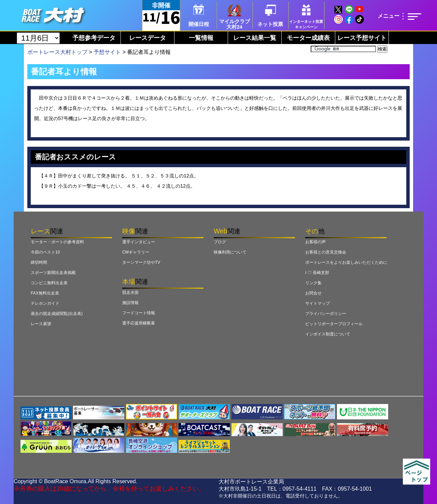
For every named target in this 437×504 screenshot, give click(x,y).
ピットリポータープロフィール (334, 324)
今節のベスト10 (45, 252)
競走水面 (130, 292)
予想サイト (107, 52)
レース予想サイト (362, 38)
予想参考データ (94, 38)
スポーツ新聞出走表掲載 (53, 273)
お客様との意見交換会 (326, 252)
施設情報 (130, 303)
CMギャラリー (136, 252)
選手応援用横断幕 (139, 323)
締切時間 (39, 262)
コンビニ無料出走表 (49, 283)
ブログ (220, 242)
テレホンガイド (45, 303)
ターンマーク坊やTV (141, 262)
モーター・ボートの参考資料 (57, 242)
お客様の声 (315, 242)
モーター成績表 (308, 38)
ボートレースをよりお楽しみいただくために (346, 262)
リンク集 (313, 283)
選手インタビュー (139, 242)
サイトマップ (318, 303)
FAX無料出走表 (45, 293)
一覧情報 (201, 38)
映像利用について (230, 252)
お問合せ (313, 293)
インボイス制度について (328, 334)
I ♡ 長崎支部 (317, 273)
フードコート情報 (139, 313)
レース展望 (41, 324)
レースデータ (147, 38)
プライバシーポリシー (326, 314)
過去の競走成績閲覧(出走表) (57, 314)
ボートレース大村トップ (57, 52)
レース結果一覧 (255, 38)
